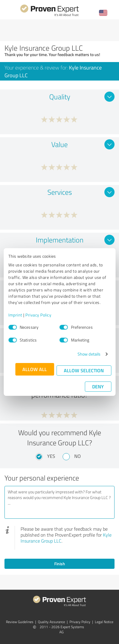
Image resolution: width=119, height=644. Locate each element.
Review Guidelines (20, 622)
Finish (60, 564)
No (78, 456)
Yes (51, 456)
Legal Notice (104, 622)
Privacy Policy (38, 315)
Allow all (35, 369)
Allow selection (84, 370)
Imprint (15, 315)
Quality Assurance (51, 622)
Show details (89, 354)
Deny (98, 386)
